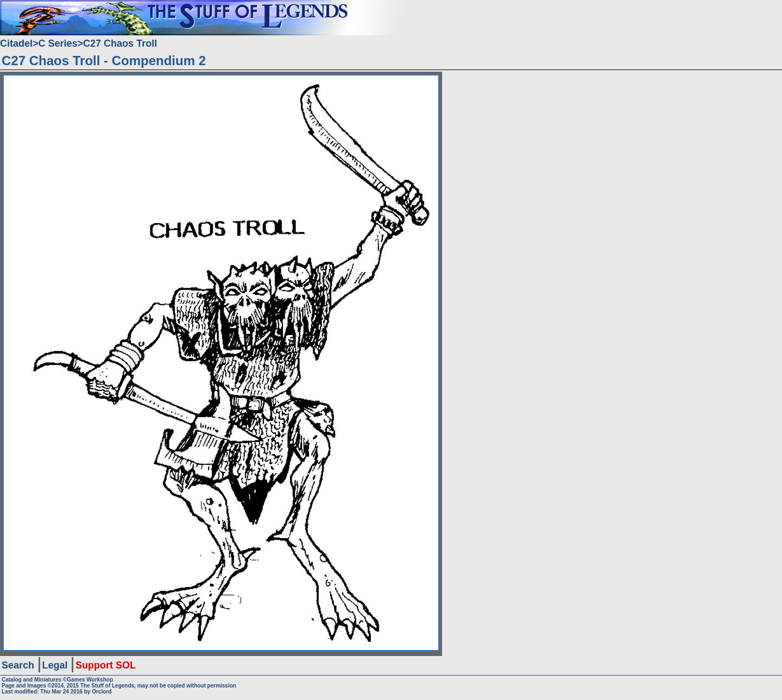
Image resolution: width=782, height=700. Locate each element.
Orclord (102, 692)
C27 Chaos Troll (120, 43)
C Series (58, 43)
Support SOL (106, 665)
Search (18, 665)
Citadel (16, 43)
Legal (55, 665)
